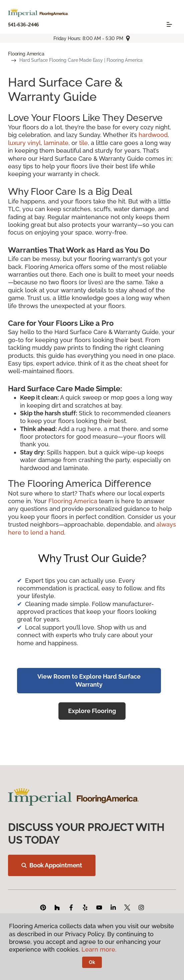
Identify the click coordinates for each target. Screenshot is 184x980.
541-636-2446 (24, 25)
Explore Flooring (92, 711)
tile (83, 143)
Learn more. (99, 949)
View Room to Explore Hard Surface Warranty (89, 680)
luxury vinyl (24, 143)
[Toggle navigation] (169, 24)
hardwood (153, 135)
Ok (92, 962)
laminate (56, 143)
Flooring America (26, 54)
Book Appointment (52, 865)
